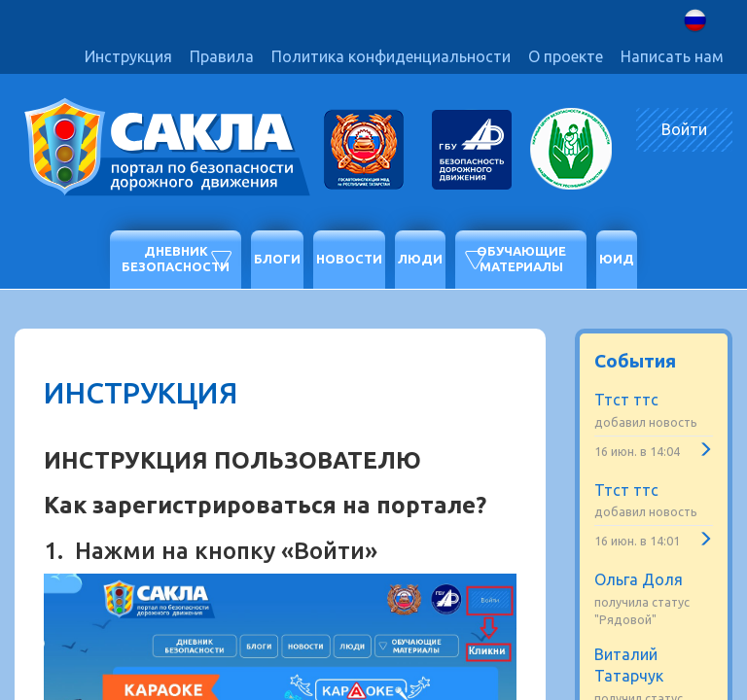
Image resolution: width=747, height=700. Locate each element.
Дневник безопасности (176, 259)
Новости (349, 259)
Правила (222, 56)
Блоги (277, 259)
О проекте (566, 56)
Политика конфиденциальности (391, 56)
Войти (684, 129)
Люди (420, 259)
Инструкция (128, 56)
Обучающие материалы (521, 259)
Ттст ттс (626, 400)
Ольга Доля (639, 579)
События (635, 361)
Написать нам (672, 56)
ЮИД (617, 259)
